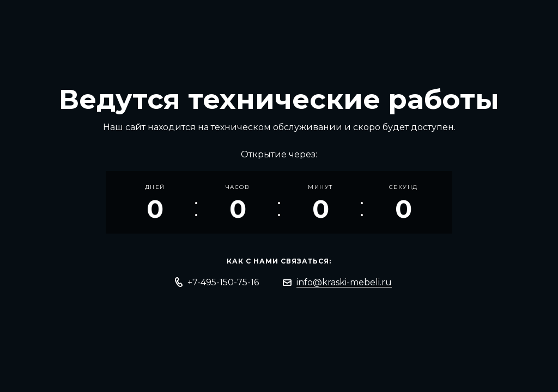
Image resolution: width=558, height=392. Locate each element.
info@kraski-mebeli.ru (344, 282)
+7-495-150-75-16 (223, 282)
